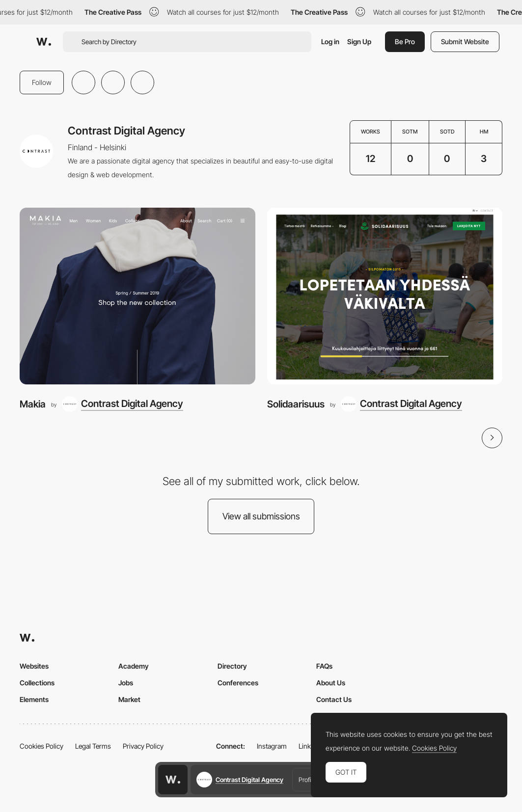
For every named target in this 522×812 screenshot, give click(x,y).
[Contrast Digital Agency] (123, 404)
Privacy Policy (143, 746)
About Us (331, 683)
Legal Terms (93, 746)
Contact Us (334, 699)
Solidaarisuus (296, 404)
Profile (307, 780)
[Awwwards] (44, 42)
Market (129, 699)
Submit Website (465, 41)
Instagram (272, 746)
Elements (34, 699)
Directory (232, 666)
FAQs (324, 666)
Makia (33, 404)
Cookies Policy (41, 746)
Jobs (126, 683)
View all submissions (261, 516)
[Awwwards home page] (173, 780)
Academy (134, 666)
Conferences (238, 683)
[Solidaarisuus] (385, 296)
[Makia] (137, 296)
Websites (34, 666)
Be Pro (405, 41)
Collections (37, 683)
